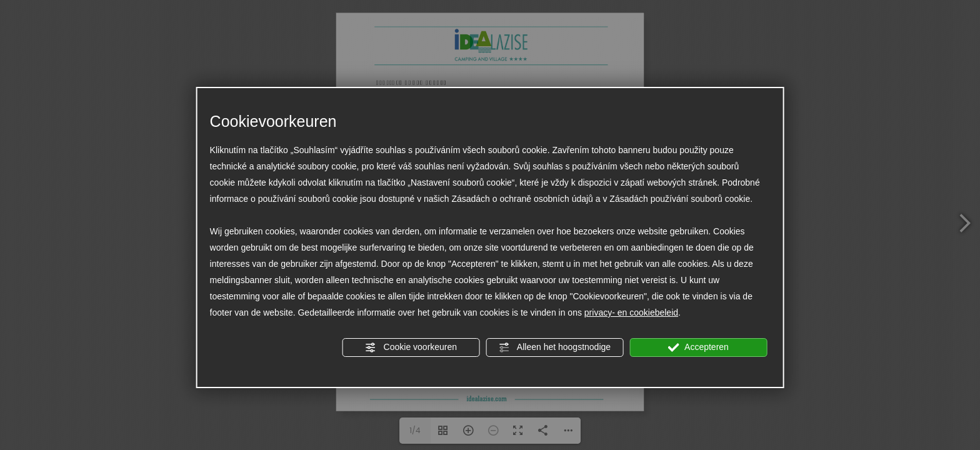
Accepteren (698, 347)
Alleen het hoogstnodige (555, 347)
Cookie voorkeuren (411, 347)
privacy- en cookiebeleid (631, 312)
